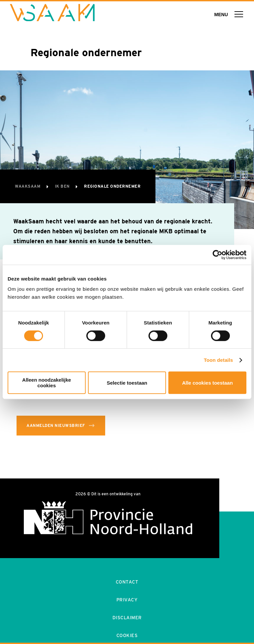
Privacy (127, 600)
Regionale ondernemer (112, 186)
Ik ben (63, 186)
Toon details (218, 360)
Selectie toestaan (127, 383)
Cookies (127, 635)
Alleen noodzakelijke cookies (47, 383)
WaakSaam (28, 186)
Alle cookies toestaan (207, 383)
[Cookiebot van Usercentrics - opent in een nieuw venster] (217, 255)
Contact (127, 582)
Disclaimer (127, 618)
